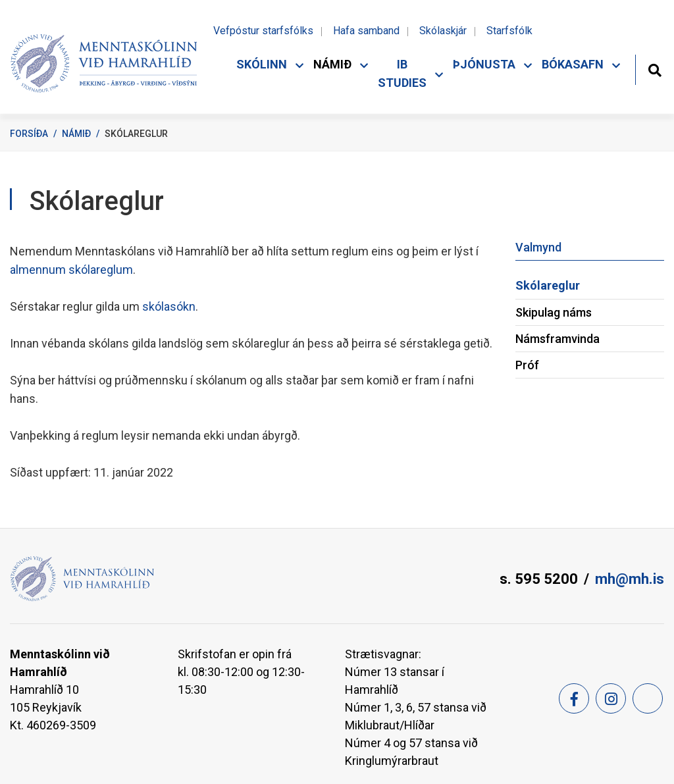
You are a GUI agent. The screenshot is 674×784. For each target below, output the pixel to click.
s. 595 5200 (539, 579)
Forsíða (29, 134)
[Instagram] (611, 698)
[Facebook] (574, 698)
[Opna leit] (655, 69)
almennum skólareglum (71, 270)
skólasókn (169, 306)
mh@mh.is (630, 579)
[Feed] (648, 698)
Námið (76, 134)
